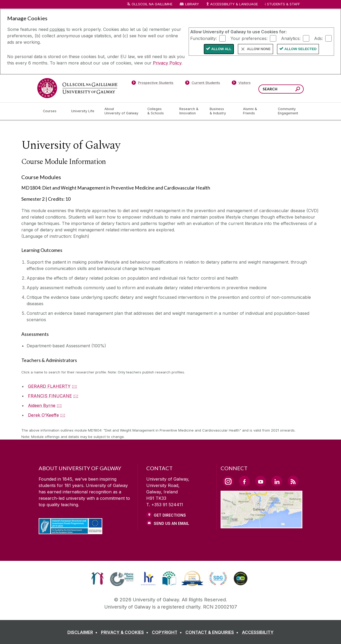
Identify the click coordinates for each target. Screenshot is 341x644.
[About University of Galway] (122, 111)
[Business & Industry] (222, 111)
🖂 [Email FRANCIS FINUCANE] (76, 396)
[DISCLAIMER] (84, 632)
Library (192, 4)
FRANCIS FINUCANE (50, 396)
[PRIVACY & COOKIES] (126, 632)
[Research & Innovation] (190, 111)
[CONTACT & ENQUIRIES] (213, 632)
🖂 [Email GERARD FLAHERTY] (74, 386)
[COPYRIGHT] (168, 632)
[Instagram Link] (228, 481)
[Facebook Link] (244, 481)
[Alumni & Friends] (256, 111)
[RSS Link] (293, 481)
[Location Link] (261, 525)
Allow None (259, 49)
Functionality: (204, 38)
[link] (97, 578)
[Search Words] (281, 89)
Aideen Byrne (42, 405)
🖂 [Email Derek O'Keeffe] (63, 415)
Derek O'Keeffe (43, 415)
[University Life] (83, 111)
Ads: (318, 38)
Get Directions (170, 515)
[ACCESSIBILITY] (258, 632)
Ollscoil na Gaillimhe (152, 4)
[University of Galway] (77, 88)
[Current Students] (203, 84)
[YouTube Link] (261, 481)
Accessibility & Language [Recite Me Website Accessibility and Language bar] (232, 4)
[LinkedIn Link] (277, 481)
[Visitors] (241, 84)
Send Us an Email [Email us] (171, 523)
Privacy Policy (167, 63)
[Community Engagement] (288, 111)
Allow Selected (301, 49)
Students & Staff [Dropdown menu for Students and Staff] (283, 4)
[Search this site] (298, 90)
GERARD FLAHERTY (49, 386)
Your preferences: (249, 38)
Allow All (221, 49)
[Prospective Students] (152, 84)
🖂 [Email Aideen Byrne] (59, 405)
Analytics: (291, 38)
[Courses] (53, 111)
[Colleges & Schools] (159, 111)
